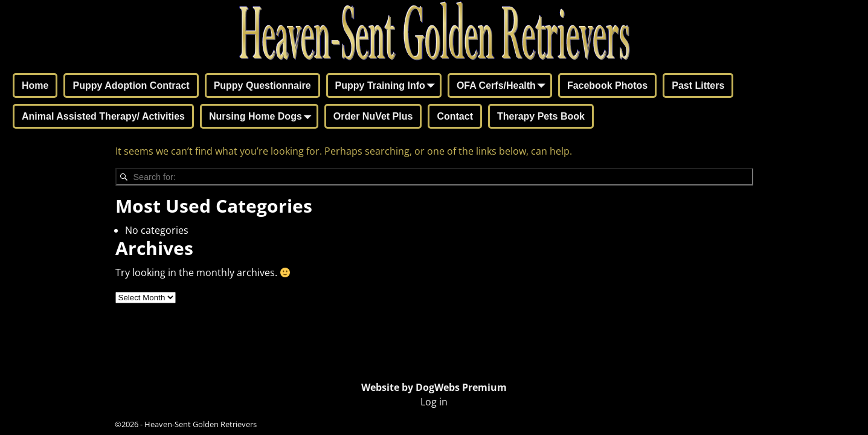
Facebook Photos (607, 85)
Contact (455, 116)
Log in (434, 402)
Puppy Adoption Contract (131, 85)
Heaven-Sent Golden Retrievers (201, 424)
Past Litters (698, 85)
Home (35, 85)
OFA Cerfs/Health (503, 86)
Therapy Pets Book (541, 116)
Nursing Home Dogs (263, 117)
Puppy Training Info (387, 86)
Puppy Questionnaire (262, 85)
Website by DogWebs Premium (434, 387)
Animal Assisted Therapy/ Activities (103, 116)
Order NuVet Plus (373, 116)
